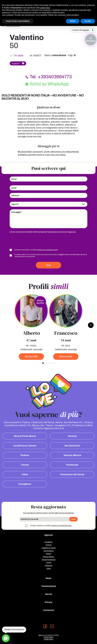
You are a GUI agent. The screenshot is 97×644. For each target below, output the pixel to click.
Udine (25, 474)
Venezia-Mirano (72, 455)
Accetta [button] (88, 21)
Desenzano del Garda (72, 474)
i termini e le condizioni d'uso (47, 250)
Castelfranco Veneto (25, 446)
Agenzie (48, 535)
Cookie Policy (49, 639)
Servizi (48, 594)
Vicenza (72, 436)
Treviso (25, 465)
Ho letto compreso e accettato (51, 526)
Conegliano (25, 484)
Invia (48, 265)
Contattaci (49, 610)
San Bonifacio (72, 446)
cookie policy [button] (45, 8)
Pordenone (72, 465)
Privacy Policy (48, 637)
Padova (25, 455)
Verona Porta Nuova (25, 436)
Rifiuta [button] (73, 21)
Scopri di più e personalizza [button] (18, 21)
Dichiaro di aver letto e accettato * (36, 250)
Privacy (48, 602)
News (48, 578)
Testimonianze (49, 586)
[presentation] (29, 241)
